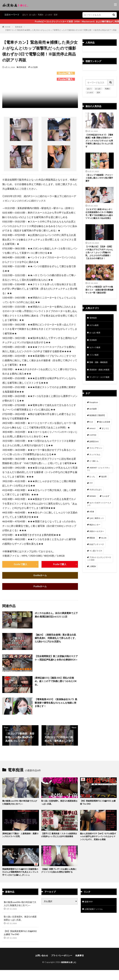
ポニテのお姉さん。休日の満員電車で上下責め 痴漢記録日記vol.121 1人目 (55, 616)
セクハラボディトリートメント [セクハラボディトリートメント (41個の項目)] (99, 522)
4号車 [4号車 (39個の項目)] (92, 530)
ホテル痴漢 (95, 334)
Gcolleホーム (40, 576)
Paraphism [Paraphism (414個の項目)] (94, 420)
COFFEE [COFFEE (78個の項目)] (93, 453)
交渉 (60, 15)
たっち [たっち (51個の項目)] (92, 495)
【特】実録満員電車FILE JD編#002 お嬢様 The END (98, 803)
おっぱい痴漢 (96, 342)
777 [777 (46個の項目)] (91, 501)
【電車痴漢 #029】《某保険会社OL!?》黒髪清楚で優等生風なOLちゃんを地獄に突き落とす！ (56, 704)
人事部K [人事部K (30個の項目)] (93, 585)
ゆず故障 (34, 67)
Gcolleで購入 (20, 564)
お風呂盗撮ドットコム (95, 912)
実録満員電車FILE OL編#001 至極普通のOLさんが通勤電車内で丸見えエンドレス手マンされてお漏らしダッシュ (20, 874)
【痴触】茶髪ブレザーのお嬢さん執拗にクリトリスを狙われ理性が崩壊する (59, 873)
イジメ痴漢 (95, 365)
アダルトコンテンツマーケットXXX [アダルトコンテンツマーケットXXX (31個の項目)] (99, 577)
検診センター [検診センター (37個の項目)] (95, 543)
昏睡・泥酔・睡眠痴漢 (100, 373)
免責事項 (79, 958)
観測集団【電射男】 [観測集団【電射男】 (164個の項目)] (98, 433)
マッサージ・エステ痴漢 (99, 393)
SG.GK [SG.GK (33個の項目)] (104, 556)
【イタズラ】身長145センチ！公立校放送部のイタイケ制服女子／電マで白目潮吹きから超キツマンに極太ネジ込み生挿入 (99, 218)
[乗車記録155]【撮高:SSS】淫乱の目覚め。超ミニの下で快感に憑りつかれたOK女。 (56, 682)
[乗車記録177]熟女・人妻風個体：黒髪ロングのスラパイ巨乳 (20, 836)
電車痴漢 (19, 27)
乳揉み (43, 15)
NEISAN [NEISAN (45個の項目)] (93, 514)
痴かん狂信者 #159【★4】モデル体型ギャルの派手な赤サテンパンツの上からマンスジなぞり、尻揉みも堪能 (98, 838)
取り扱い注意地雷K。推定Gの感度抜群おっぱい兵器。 (59, 803)
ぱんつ (26, 15)
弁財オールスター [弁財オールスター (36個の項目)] (97, 549)
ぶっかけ (52, 15)
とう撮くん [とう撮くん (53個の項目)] (94, 479)
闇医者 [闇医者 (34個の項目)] (92, 556)
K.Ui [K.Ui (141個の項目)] (91, 440)
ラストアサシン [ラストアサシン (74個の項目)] (96, 466)
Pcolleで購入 (60, 564)
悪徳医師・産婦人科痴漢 (99, 382)
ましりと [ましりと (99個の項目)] (105, 446)
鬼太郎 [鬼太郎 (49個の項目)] (104, 495)
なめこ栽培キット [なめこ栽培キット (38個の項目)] (97, 536)
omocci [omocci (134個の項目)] (92, 446)
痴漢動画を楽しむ (69, 965)
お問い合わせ (42, 958)
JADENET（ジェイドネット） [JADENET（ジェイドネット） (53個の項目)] (98, 487)
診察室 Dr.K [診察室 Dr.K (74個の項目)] (94, 460)
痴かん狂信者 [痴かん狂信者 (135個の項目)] (105, 440)
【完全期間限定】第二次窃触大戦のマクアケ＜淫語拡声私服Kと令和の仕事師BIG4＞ (56, 661)
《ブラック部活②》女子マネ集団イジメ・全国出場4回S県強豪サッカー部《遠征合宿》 (99, 297)
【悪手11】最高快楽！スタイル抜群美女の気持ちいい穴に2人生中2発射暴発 (59, 836)
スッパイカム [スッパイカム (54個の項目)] (95, 473)
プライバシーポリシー (62, 958)
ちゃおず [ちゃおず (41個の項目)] (106, 514)
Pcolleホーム (40, 587)
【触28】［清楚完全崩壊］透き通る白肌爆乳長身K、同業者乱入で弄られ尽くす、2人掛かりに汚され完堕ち (56, 639)
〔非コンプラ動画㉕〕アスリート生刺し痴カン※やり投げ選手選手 (99, 179)
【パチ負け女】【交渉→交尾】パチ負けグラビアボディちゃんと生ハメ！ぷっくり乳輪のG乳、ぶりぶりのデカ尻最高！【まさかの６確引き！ (99, 259)
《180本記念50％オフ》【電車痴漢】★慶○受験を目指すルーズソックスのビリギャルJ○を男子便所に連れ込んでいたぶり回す (99, 141)
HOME (8, 27)
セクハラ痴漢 (96, 357)
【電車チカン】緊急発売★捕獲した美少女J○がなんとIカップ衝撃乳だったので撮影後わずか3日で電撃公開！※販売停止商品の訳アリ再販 (61, 30)
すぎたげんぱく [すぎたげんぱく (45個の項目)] (96, 508)
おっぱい (34, 15)
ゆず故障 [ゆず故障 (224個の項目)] (93, 427)
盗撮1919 (89, 904)
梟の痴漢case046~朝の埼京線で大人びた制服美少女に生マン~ (20, 803)
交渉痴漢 (94, 349)
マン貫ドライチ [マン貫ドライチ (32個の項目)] (96, 569)
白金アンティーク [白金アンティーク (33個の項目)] (97, 562)
